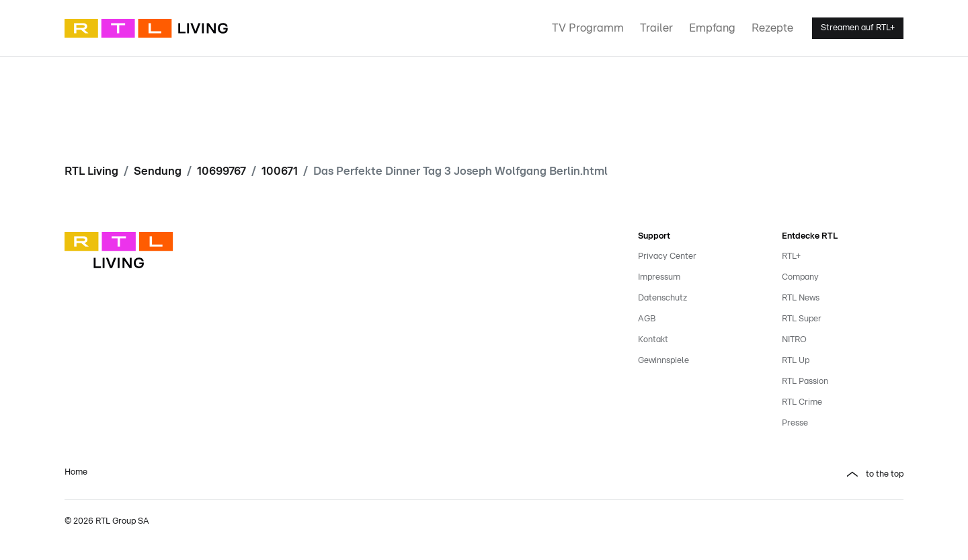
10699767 (221, 171)
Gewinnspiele (663, 361)
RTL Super (802, 319)
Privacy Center (667, 256)
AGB (647, 319)
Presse (795, 423)
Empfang (712, 28)
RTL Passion (805, 382)
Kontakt (653, 340)
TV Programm (588, 28)
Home (76, 472)
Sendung (158, 171)
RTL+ (791, 256)
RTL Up (796, 361)
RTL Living (91, 171)
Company (800, 277)
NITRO (794, 340)
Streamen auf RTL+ (858, 28)
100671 (280, 171)
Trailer (656, 28)
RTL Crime (802, 402)
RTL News (801, 298)
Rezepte (772, 28)
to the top (885, 474)
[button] (699, 475)
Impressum (659, 277)
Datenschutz (662, 298)
